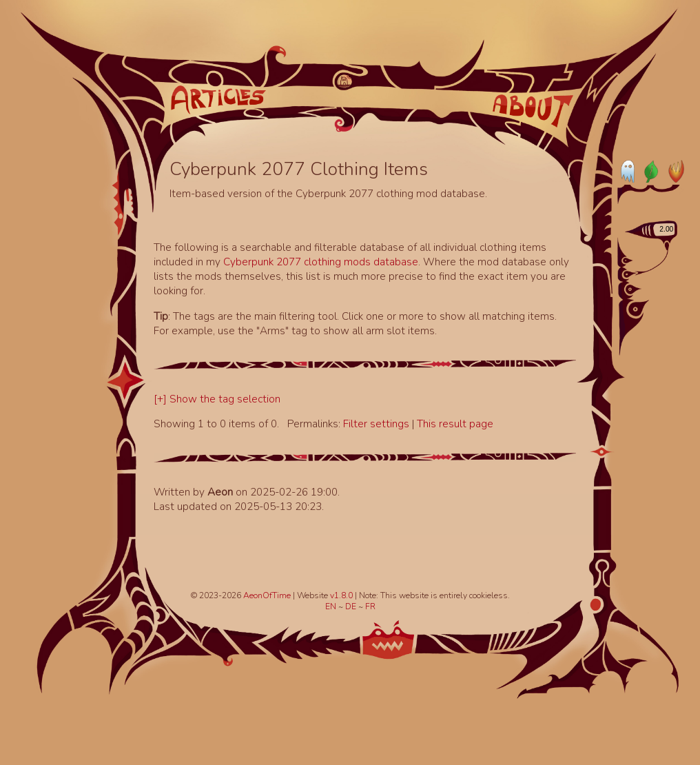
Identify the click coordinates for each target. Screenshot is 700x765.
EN (332, 606)
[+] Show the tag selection (217, 399)
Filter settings (378, 424)
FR (370, 606)
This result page (455, 424)
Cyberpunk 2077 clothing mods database (321, 262)
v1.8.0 (342, 595)
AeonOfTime (267, 595)
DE (352, 606)
